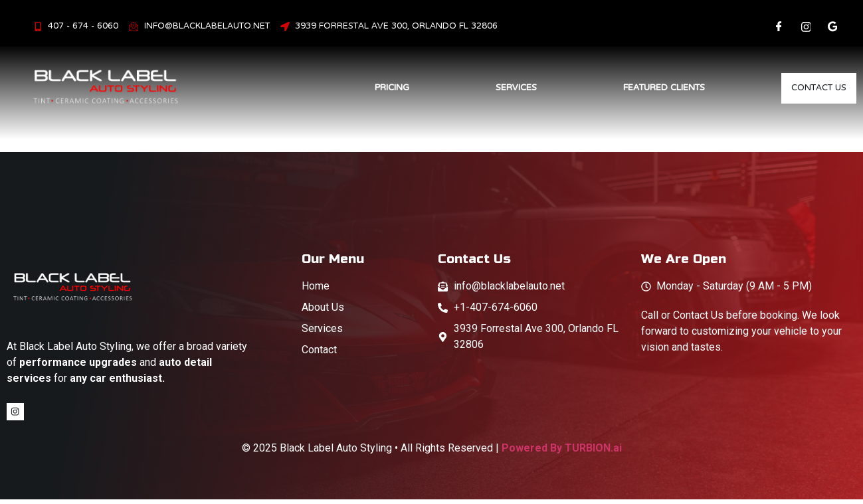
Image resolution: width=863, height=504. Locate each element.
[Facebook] (779, 27)
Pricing (377, 88)
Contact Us (812, 88)
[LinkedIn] (832, 27)
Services (502, 88)
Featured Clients (649, 88)
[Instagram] (806, 27)
